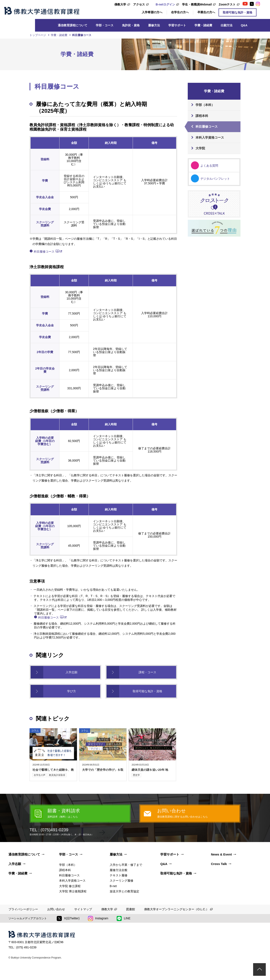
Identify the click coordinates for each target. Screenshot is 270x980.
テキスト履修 (119, 875)
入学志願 (72, 672)
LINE (124, 918)
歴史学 (136, 775)
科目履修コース (44, 252)
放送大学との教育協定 (124, 891)
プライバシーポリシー (23, 909)
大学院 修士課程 (70, 886)
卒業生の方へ (206, 12)
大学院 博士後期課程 (73, 891)
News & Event (221, 854)
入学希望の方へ (152, 12)
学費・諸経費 (203, 25)
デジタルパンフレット (215, 179)
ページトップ (259, 969)
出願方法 (227, 25)
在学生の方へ (180, 12)
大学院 (200, 148)
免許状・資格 (131, 25)
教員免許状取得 (57, 775)
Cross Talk (219, 864)
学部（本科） (205, 105)
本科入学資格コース (210, 137)
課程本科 (202, 116)
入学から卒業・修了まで (126, 865)
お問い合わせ (56, 909)
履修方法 (154, 25)
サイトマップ (83, 909)
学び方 (72, 691)
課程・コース (147, 672)
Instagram (98, 918)
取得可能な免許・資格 (238, 12)
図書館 (131, 909)
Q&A (244, 25)
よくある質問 (209, 166)
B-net (113, 886)
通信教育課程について (73, 25)
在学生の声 (40, 775)
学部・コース (105, 25)
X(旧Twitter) (68, 918)
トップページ (38, 35)
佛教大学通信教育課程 (42, 11)
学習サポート (177, 25)
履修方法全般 (119, 870)
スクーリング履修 (121, 881)
